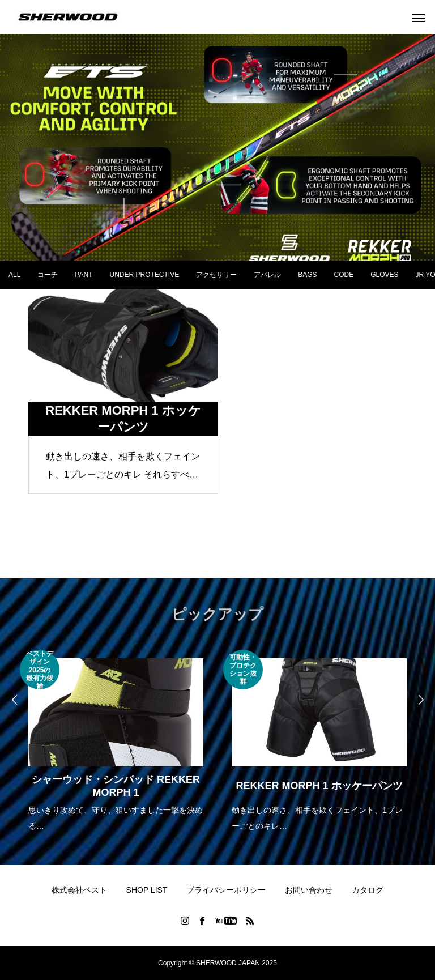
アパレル (267, 275)
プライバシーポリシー (226, 890)
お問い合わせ (309, 890)
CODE (344, 275)
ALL (14, 275)
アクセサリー (216, 275)
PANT (84, 275)
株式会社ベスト (79, 890)
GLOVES (384, 275)
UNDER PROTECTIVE (144, 275)
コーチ (48, 275)
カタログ (368, 890)
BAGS (307, 275)
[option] (116, 742)
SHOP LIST (147, 890)
